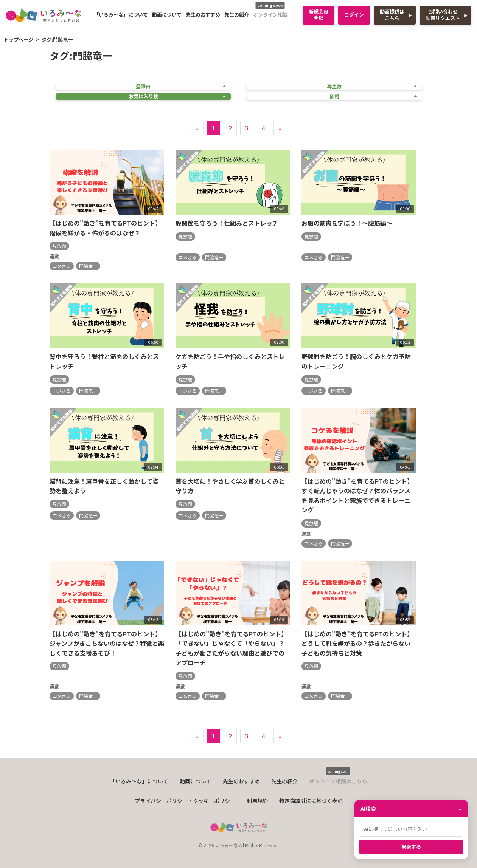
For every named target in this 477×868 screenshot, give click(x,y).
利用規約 (257, 801)
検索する (411, 847)
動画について (167, 15)
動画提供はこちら (392, 15)
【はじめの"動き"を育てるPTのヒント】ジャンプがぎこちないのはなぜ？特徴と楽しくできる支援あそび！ (107, 643)
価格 (373, 97)
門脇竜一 (88, 266)
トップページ (19, 39)
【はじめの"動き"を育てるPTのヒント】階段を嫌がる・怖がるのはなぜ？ (105, 228)
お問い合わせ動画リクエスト (443, 15)
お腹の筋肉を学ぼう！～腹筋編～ (347, 223)
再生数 (372, 87)
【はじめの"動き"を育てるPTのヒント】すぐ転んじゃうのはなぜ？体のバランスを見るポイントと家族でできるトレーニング (357, 496)
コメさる (62, 266)
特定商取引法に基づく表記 (311, 801)
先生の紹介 (237, 15)
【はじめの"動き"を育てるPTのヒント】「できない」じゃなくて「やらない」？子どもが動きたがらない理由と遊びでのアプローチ (231, 648)
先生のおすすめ (203, 15)
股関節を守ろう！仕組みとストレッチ (227, 223)
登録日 (181, 87)
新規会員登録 (319, 15)
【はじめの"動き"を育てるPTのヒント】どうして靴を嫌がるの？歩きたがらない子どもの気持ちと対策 (357, 643)
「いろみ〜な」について (121, 15)
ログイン (354, 15)
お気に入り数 (177, 97)
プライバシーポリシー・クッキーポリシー (185, 801)
